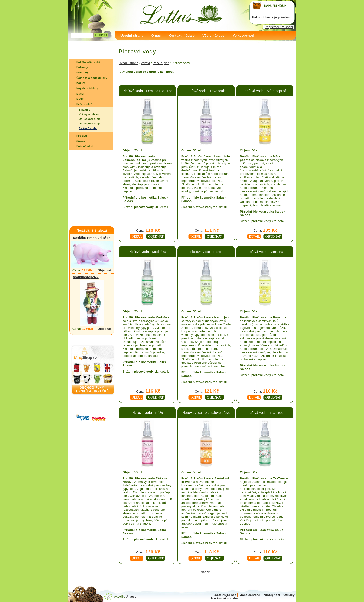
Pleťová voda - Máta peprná (265, 91)
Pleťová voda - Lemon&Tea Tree (147, 91)
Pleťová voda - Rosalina (265, 252)
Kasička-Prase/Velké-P (91, 238)
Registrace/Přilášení (279, 27)
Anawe (131, 597)
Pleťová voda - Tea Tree (265, 413)
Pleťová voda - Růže (147, 413)
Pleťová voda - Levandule (206, 91)
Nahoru (206, 572)
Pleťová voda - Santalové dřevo (206, 413)
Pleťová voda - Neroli (206, 252)
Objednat (104, 270)
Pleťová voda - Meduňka (147, 252)
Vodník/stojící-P (86, 277)
